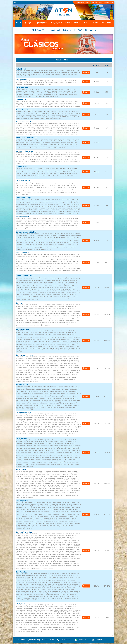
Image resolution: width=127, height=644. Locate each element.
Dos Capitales (21, 79)
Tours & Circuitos (28, 23)
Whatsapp (80, 640)
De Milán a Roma (23, 88)
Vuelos (68, 22)
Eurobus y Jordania (24, 412)
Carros (86, 22)
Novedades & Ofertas (57, 23)
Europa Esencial (22, 217)
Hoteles (77, 22)
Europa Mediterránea (24, 151)
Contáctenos (106, 22)
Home (19, 22)
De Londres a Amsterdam (26, 110)
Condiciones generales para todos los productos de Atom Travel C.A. (34, 640)
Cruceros (94, 22)
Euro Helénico (21, 438)
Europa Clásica (22, 385)
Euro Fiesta (20, 603)
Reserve (86, 72)
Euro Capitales (22, 501)
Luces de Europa (23, 100)
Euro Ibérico (21, 470)
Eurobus (19, 303)
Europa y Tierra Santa (25, 532)
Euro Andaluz (21, 572)
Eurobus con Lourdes (25, 355)
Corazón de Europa (24, 198)
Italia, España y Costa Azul (26, 137)
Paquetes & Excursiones (42, 23)
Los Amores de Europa (25, 275)
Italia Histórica (22, 69)
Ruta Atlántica (22, 167)
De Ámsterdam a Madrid (26, 232)
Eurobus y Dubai (22, 329)
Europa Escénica (23, 253)
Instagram (97, 640)
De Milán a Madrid (23, 180)
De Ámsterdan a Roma (25, 122)
